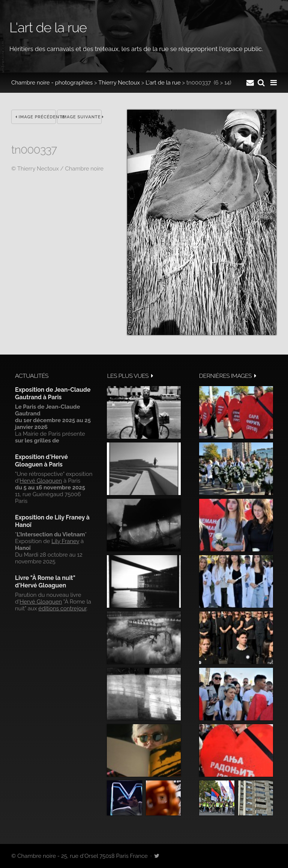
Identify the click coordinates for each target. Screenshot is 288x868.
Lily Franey (65, 541)
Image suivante (81, 117)
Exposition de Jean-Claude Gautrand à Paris (53, 393)
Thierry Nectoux (119, 83)
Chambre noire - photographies (52, 83)
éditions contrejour (62, 608)
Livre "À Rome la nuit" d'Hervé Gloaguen (45, 582)
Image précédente (36, 117)
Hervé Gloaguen (41, 481)
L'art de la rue (163, 83)
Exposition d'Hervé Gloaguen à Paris (41, 461)
